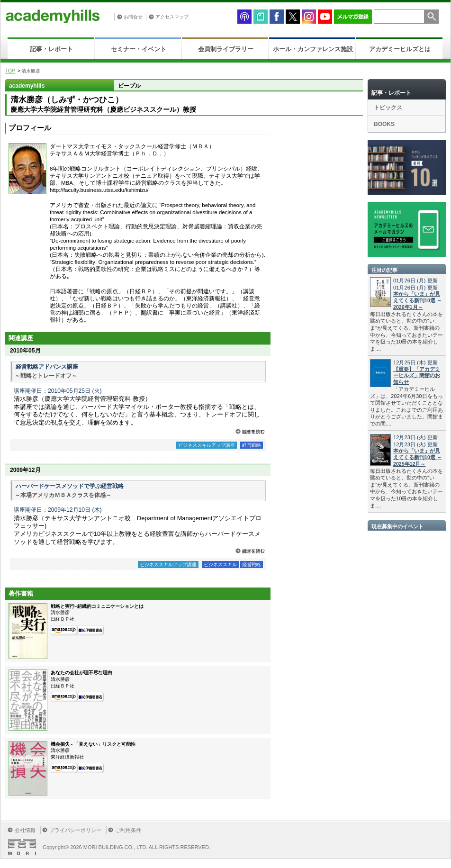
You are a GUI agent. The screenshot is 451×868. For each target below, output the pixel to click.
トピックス (388, 108)
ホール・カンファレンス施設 (313, 49)
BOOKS (384, 124)
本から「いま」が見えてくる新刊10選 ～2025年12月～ (418, 457)
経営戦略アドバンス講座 (47, 367)
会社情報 (25, 830)
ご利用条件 (128, 830)
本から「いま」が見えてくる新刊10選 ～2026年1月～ (418, 300)
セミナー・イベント (139, 49)
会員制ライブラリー (226, 49)
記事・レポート (51, 49)
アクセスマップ (172, 17)
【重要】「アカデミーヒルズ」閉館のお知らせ (417, 376)
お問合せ (133, 17)
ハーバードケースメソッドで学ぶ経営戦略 (70, 486)
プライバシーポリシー (75, 830)
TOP (10, 71)
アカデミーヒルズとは (400, 49)
